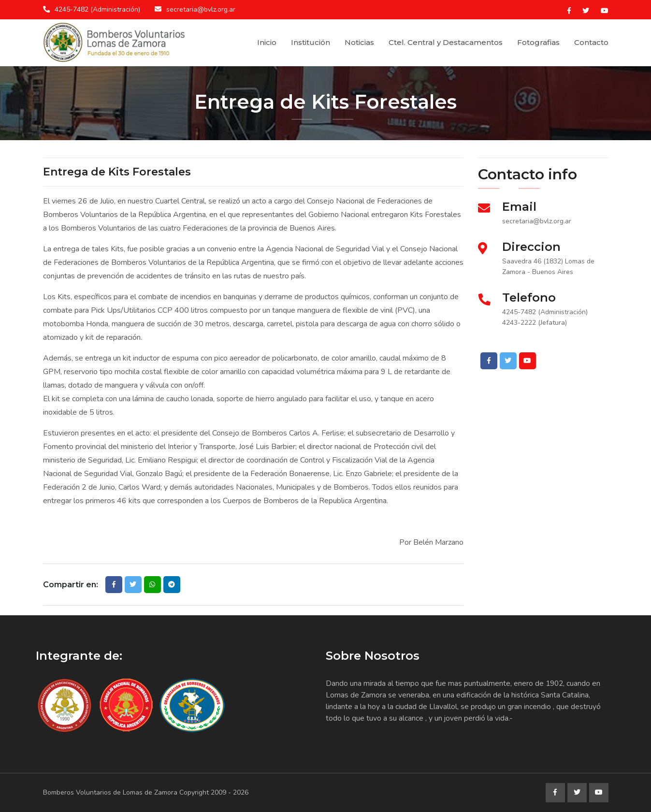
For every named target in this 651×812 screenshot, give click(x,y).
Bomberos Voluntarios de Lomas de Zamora (110, 792)
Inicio (267, 42)
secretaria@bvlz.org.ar (201, 9)
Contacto (591, 42)
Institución (311, 42)
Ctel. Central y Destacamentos (446, 42)
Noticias (359, 42)
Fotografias (538, 42)
